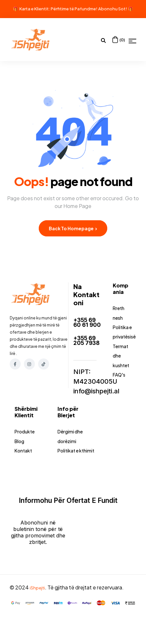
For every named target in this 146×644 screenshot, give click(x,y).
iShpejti (39, 612)
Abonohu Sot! (113, 9)
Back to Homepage (73, 228)
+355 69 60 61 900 (86, 324)
